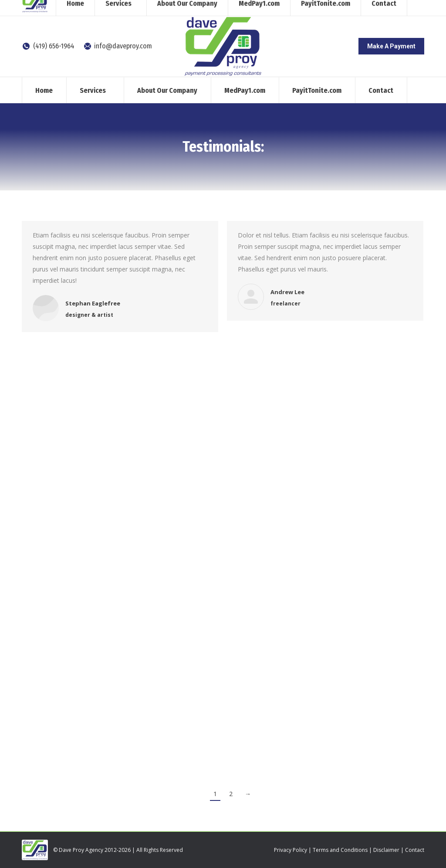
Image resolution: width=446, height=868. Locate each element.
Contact (415, 850)
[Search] (352, 8)
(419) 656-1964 (48, 46)
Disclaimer (386, 850)
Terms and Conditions (340, 850)
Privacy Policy (291, 850)
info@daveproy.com (118, 46)
